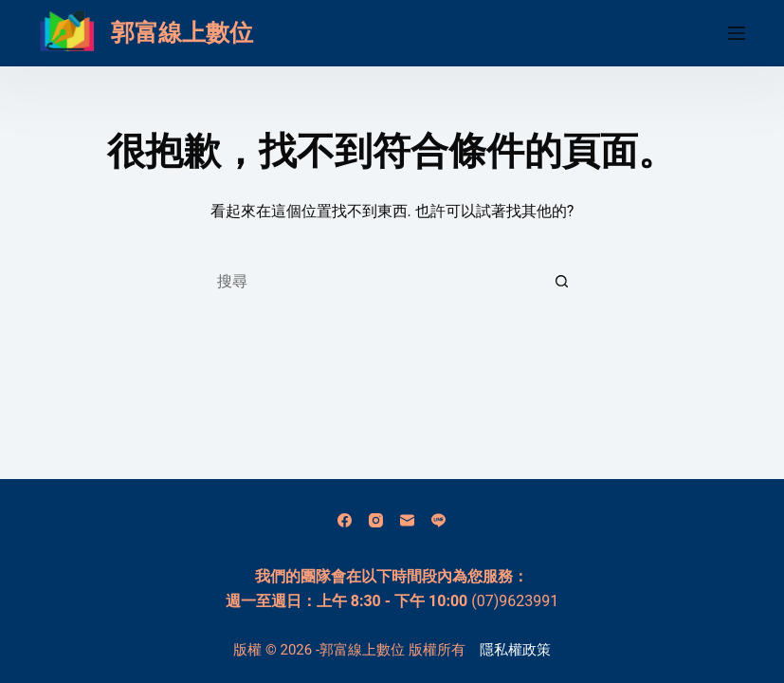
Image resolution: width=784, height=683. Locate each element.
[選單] (737, 33)
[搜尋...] (373, 281)
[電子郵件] (407, 520)
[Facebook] (345, 520)
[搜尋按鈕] (562, 281)
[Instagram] (376, 520)
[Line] (438, 520)
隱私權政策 (515, 650)
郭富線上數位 (182, 33)
